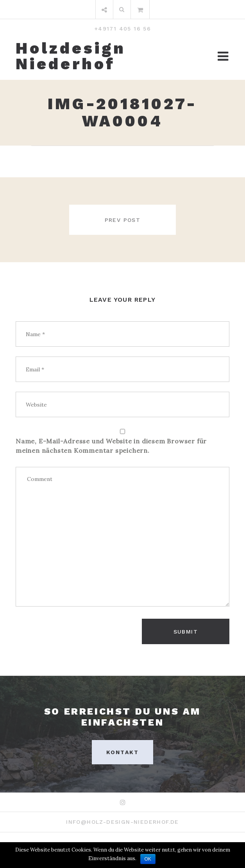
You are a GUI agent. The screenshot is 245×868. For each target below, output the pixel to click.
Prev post (123, 220)
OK (148, 859)
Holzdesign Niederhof (71, 56)
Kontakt (122, 752)
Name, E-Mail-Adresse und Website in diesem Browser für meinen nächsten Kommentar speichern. (111, 446)
